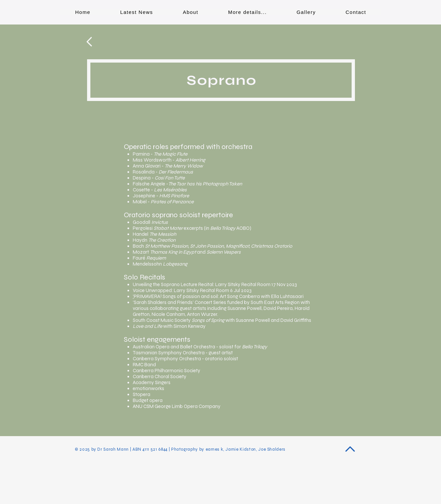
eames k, (216, 449)
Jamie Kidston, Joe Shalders (255, 449)
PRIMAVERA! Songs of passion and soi (175, 296)
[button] (247, 12)
